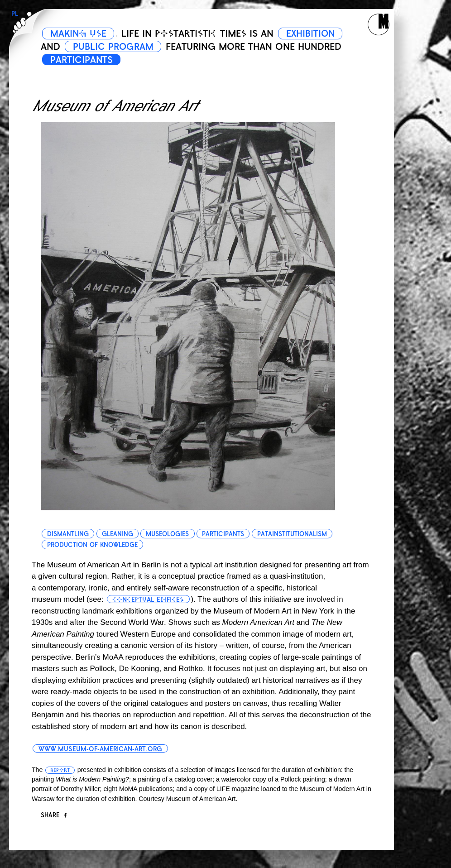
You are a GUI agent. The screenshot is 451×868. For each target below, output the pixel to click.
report (60, 770)
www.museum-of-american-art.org (100, 749)
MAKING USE (79, 34)
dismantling (68, 534)
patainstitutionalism (293, 534)
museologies (168, 534)
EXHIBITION (313, 34)
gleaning (118, 534)
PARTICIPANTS (82, 60)
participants (223, 534)
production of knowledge (92, 545)
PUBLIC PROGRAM (114, 47)
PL (15, 14)
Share (54, 815)
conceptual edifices (149, 599)
